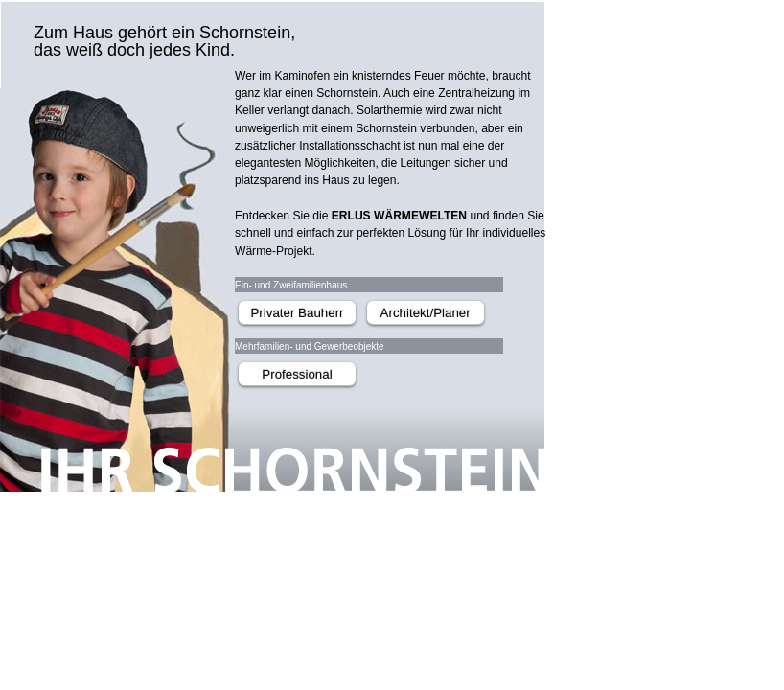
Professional (297, 374)
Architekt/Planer (426, 313)
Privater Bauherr (297, 313)
